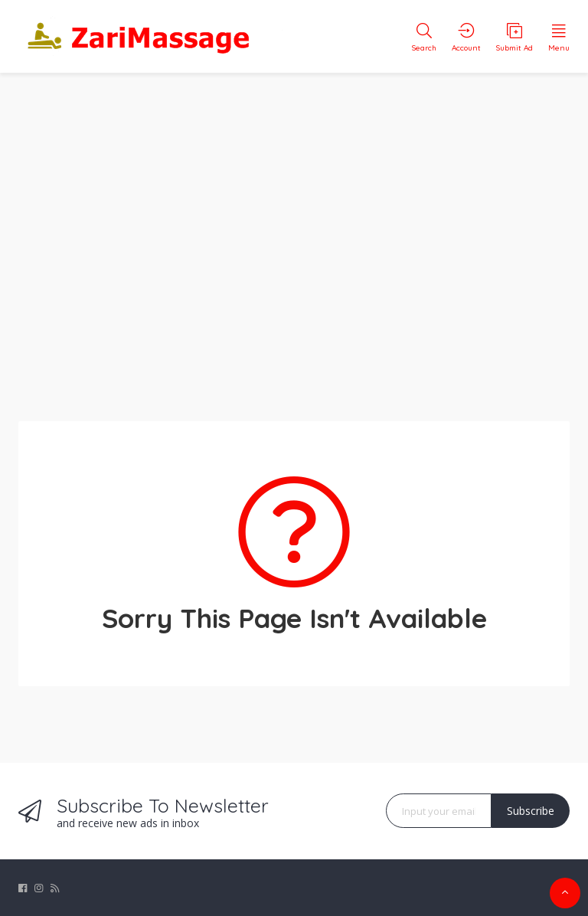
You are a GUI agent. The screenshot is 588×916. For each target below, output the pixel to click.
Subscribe (531, 811)
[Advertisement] (294, 237)
